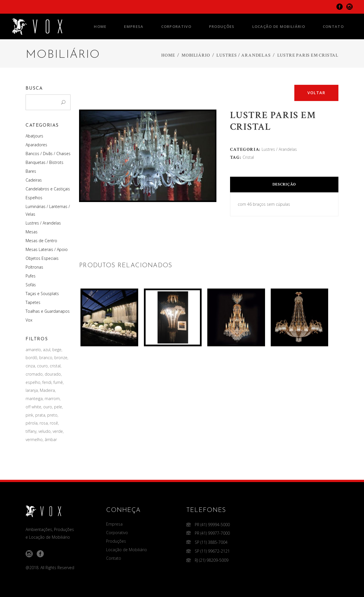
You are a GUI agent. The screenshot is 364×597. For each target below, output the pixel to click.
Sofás (31, 285)
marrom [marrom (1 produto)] (52, 399)
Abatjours (34, 136)
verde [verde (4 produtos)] (58, 431)
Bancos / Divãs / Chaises (48, 154)
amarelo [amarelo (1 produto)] (33, 350)
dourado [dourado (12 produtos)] (53, 374)
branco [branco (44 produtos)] (46, 358)
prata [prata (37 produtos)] (40, 415)
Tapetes (33, 302)
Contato (114, 558)
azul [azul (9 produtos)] (47, 350)
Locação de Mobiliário (127, 550)
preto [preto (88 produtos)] (52, 415)
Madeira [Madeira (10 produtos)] (47, 390)
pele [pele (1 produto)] (58, 407)
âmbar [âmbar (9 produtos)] (51, 439)
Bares (31, 171)
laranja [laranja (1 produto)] (32, 390)
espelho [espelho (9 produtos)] (33, 382)
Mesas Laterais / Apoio (47, 249)
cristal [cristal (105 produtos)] (55, 366)
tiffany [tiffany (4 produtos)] (31, 431)
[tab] (284, 185)
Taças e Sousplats (42, 294)
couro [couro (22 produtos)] (42, 366)
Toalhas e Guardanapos (48, 311)
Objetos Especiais (42, 258)
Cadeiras (34, 180)
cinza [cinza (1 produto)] (30, 366)
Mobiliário (196, 55)
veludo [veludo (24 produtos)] (45, 431)
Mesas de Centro (41, 241)
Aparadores (36, 145)
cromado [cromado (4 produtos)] (34, 374)
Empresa (114, 524)
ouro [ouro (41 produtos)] (48, 407)
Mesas (32, 232)
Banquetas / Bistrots (45, 162)
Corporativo (117, 533)
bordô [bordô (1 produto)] (31, 358)
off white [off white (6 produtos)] (33, 407)
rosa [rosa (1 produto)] (44, 423)
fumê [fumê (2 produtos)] (58, 382)
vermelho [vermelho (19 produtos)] (34, 439)
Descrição (284, 184)
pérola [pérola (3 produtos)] (32, 423)
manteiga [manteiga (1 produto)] (34, 399)
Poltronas (34, 267)
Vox (29, 320)
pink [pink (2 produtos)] (29, 415)
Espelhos (34, 198)
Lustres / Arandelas (243, 55)
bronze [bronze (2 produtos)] (61, 358)
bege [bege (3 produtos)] (57, 350)
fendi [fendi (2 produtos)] (47, 382)
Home (168, 55)
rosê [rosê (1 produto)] (54, 423)
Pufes (31, 276)
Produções (116, 541)
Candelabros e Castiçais (48, 189)
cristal (248, 157)
